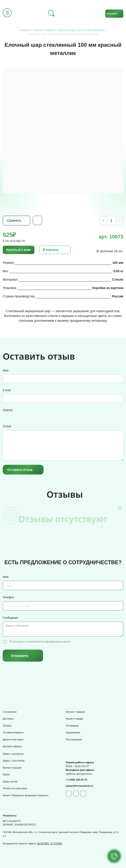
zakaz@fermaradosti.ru (80, 786)
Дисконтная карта (13, 739)
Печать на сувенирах (15, 788)
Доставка (8, 719)
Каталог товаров (75, 712)
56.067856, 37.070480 (50, 843)
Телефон (8, 597)
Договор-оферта (12, 746)
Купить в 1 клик (19, 250)
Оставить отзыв (20, 470)
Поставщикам (74, 739)
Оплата (7, 726)
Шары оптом (10, 781)
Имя (6, 370)
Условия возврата (13, 732)
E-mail (7, 390)
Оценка (8, 410)
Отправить (19, 656)
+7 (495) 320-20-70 (77, 780)
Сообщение (10, 618)
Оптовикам (72, 726)
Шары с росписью (13, 754)
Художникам (73, 732)
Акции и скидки (75, 719)
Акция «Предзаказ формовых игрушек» (26, 795)
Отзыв (7, 426)
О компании (10, 712)
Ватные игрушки (12, 768)
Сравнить (14, 220)
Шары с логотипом (14, 761)
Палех (6, 774)
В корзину (51, 250)
